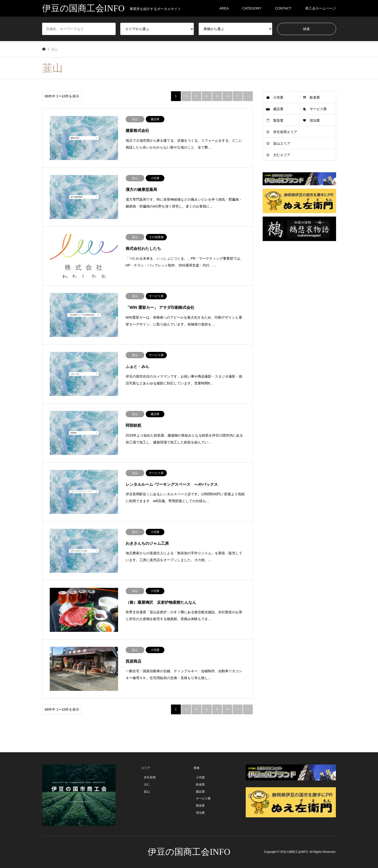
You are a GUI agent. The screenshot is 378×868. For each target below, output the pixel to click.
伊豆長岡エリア (285, 132)
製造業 (278, 120)
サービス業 (318, 109)
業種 (196, 768)
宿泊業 (315, 120)
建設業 (278, 109)
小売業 (278, 97)
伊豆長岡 (150, 777)
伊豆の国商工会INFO (189, 852)
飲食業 (315, 97)
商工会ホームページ (321, 8)
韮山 (147, 792)
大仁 (147, 785)
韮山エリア (282, 143)
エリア (146, 768)
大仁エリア (282, 155)
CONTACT (283, 8)
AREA (224, 8)
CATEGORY (252, 8)
